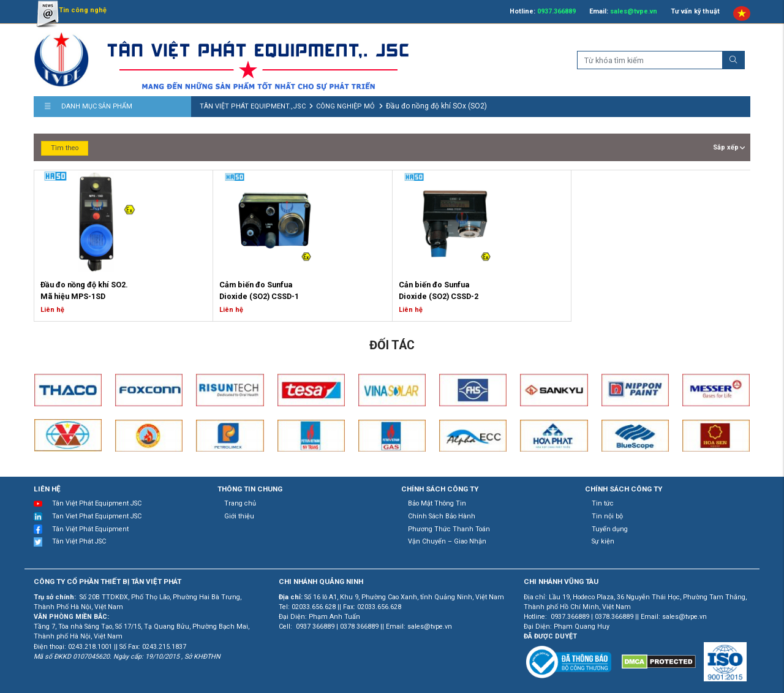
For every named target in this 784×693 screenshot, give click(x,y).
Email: (623, 11)
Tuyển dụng (610, 529)
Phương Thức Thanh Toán (449, 529)
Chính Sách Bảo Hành (442, 516)
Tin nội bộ (607, 516)
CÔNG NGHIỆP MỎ (345, 106)
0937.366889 (556, 11)
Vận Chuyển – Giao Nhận (447, 541)
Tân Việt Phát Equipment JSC (97, 503)
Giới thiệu (239, 516)
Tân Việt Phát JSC (79, 541)
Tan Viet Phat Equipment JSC (97, 516)
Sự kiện (603, 541)
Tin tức (603, 503)
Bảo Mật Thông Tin (437, 503)
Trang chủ (240, 503)
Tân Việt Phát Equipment (90, 529)
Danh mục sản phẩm (89, 106)
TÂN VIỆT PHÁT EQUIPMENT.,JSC (253, 106)
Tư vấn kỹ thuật (695, 11)
